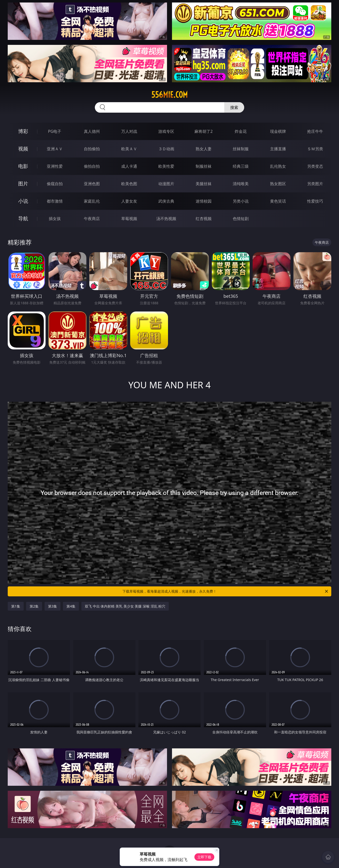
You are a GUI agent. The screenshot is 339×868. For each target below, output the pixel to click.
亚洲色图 (92, 184)
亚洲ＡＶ (55, 149)
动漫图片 (166, 184)
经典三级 (241, 166)
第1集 (16, 606)
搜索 (234, 107)
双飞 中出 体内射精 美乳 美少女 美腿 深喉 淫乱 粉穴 (125, 606)
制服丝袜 (204, 166)
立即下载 (204, 857)
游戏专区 (166, 131)
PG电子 (55, 131)
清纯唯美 (241, 184)
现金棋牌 (278, 131)
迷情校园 (204, 201)
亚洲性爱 (55, 166)
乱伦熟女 (278, 166)
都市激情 (55, 201)
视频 (23, 149)
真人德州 (92, 131)
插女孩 (55, 219)
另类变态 (315, 166)
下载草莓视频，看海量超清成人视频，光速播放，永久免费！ (226, 591)
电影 (23, 166)
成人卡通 (129, 166)
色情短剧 (241, 219)
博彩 (23, 131)
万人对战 (129, 131)
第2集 (34, 606)
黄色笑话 (278, 201)
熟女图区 (278, 184)
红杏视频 (204, 219)
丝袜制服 (241, 149)
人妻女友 (129, 201)
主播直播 (278, 149)
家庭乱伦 (92, 201)
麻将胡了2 (203, 131)
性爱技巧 (315, 201)
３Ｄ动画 (166, 149)
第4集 (71, 606)
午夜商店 (92, 219)
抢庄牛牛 (315, 131)
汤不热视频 (166, 219)
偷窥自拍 (55, 184)
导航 (23, 218)
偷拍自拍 (92, 166)
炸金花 (241, 131)
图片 (23, 184)
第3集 (53, 606)
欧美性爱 (166, 166)
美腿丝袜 (204, 184)
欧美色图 (129, 184)
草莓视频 (129, 219)
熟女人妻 (204, 149)
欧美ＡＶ (129, 149)
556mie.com (169, 95)
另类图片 (315, 184)
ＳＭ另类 (315, 149)
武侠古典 (166, 201)
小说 (23, 201)
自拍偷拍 (92, 149)
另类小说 (241, 201)
